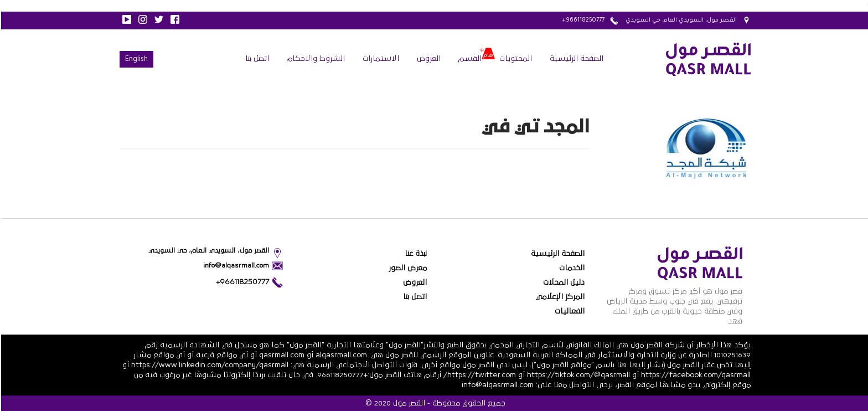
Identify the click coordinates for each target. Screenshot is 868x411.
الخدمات (571, 268)
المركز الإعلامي (559, 297)
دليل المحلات (563, 282)
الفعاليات (569, 311)
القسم (469, 59)
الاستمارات (380, 59)
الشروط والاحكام (315, 59)
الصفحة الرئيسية (575, 59)
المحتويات (515, 59)
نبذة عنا (415, 254)
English (135, 60)
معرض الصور (407, 268)
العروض (428, 59)
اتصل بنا (256, 59)
